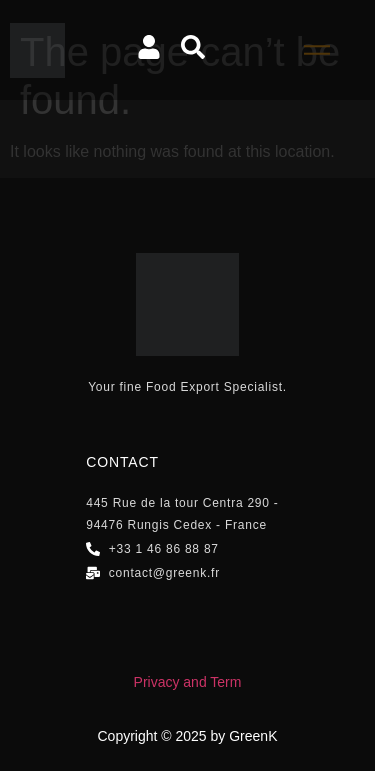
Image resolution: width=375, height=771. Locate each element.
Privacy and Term (188, 682)
